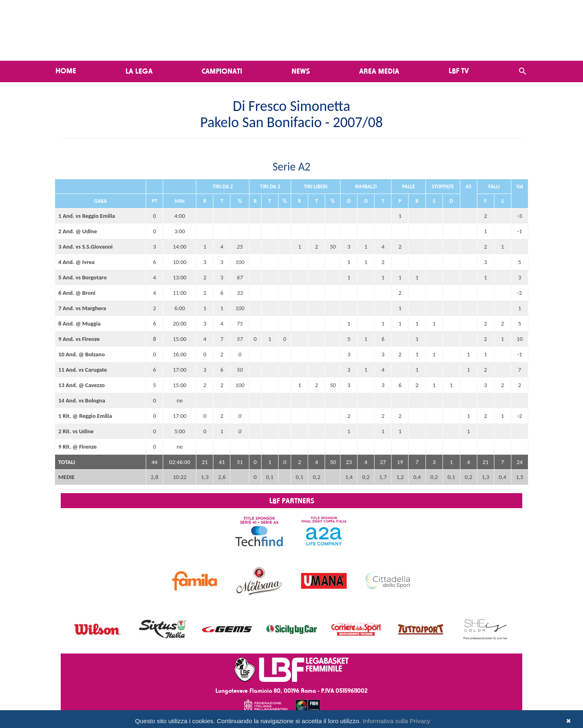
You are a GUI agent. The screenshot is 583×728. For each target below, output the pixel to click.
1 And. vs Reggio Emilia (87, 216)
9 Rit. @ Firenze (78, 447)
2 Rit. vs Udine (76, 431)
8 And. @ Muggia (80, 324)
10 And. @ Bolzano (82, 354)
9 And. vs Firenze (79, 339)
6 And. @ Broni (77, 293)
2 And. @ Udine (78, 231)
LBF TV (459, 70)
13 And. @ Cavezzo (82, 385)
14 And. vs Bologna (82, 400)
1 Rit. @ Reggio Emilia (85, 416)
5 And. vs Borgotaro (83, 277)
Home (66, 70)
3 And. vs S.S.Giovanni (85, 247)
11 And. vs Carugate (83, 370)
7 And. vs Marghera (82, 308)
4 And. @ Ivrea (77, 262)
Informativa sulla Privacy (397, 721)
